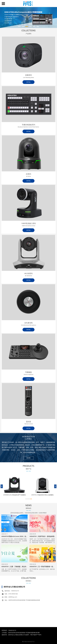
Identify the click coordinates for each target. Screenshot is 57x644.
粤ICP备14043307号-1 (29, 642)
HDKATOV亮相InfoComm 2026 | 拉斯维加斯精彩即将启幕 (21, 536)
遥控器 (28, 423)
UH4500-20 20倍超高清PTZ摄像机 (15, 495)
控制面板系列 (28, 126)
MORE (28, 458)
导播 (24, 125)
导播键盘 (28, 373)
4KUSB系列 (29, 274)
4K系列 (29, 175)
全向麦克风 (28, 324)
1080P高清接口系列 (29, 224)
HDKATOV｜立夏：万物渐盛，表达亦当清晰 (16, 567)
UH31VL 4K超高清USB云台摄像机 (42, 495)
